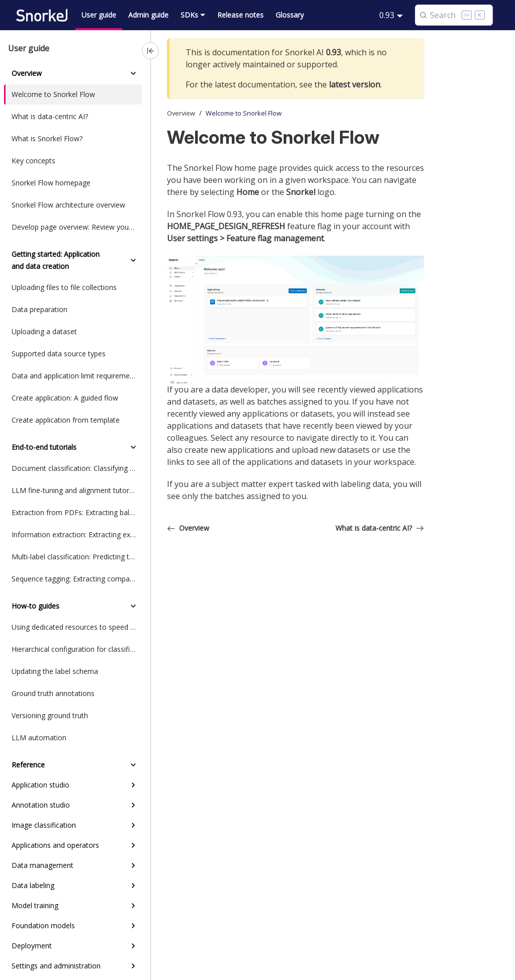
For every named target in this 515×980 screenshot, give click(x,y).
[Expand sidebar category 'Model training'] (133, 906)
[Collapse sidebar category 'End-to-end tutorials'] (133, 447)
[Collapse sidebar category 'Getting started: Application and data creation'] (133, 260)
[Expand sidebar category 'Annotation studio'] (133, 805)
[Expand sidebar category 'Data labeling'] (133, 886)
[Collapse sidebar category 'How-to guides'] (133, 606)
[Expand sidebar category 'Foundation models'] (133, 926)
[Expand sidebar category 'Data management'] (133, 865)
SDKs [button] (189, 15)
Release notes (240, 15)
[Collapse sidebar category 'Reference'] (133, 765)
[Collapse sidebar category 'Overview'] (133, 73)
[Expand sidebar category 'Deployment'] (133, 946)
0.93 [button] (387, 15)
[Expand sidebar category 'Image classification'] (133, 825)
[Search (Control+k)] (454, 15)
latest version (355, 84)
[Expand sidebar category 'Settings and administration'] (133, 966)
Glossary (290, 15)
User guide (99, 15)
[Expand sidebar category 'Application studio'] (133, 785)
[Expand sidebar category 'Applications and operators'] (133, 845)
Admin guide (148, 15)
